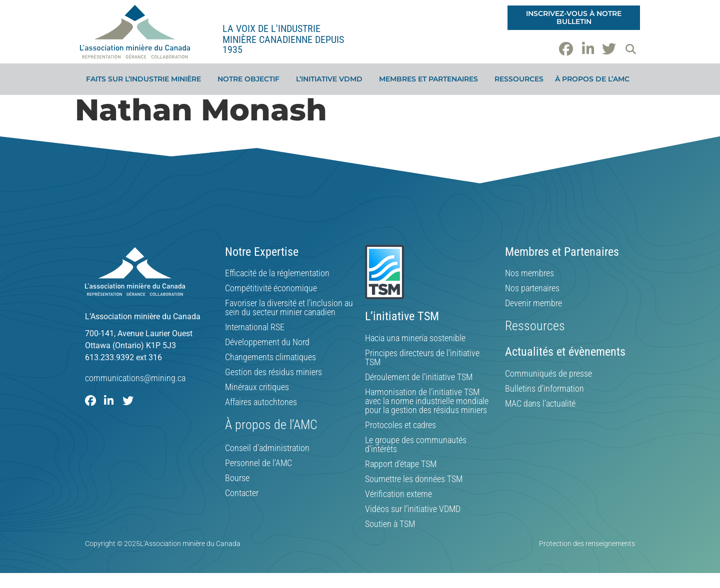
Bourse (237, 478)
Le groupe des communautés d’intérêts (416, 445)
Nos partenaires (532, 288)
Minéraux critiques (257, 387)
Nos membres (529, 273)
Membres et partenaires (431, 79)
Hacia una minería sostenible (415, 338)
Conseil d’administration (267, 448)
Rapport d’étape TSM (401, 464)
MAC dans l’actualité (540, 404)
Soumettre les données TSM (414, 479)
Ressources (519, 79)
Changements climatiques (270, 357)
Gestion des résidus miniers (273, 372)
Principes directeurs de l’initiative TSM (422, 358)
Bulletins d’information (544, 389)
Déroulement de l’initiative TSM (419, 377)
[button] (630, 49)
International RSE (255, 327)
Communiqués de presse (548, 374)
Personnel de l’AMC (258, 463)
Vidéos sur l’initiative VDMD (413, 509)
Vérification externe (398, 494)
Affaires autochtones (261, 402)
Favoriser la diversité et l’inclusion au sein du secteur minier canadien (289, 308)
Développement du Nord (267, 342)
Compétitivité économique (271, 288)
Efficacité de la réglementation (277, 273)
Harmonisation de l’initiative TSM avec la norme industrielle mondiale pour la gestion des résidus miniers (427, 401)
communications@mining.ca (135, 378)
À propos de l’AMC (595, 79)
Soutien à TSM (390, 524)
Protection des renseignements (587, 544)
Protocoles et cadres (400, 425)
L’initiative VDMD (332, 79)
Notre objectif (251, 79)
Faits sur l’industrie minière (146, 79)
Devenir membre (533, 303)
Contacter (242, 493)
